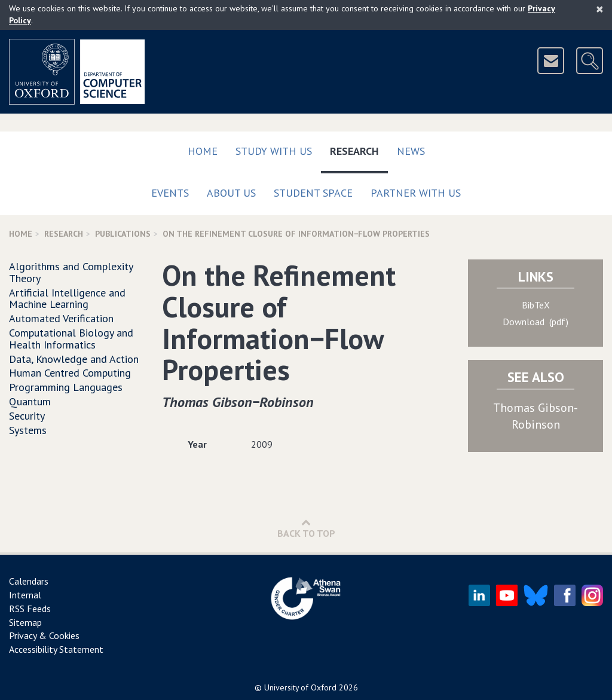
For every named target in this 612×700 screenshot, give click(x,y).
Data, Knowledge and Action (74, 359)
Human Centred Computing (70, 373)
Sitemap (25, 622)
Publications (123, 234)
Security (27, 416)
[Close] (600, 9)
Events (170, 193)
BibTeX (536, 305)
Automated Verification (61, 318)
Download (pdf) (535, 322)
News (411, 151)
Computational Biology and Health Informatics (71, 339)
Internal (25, 595)
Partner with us (416, 193)
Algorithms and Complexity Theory (71, 272)
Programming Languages (66, 387)
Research (359, 149)
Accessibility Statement (56, 649)
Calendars (29, 581)
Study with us (274, 151)
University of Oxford (300, 687)
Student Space (313, 193)
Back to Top (306, 528)
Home (203, 151)
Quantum (30, 401)
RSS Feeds (30, 609)
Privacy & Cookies (44, 635)
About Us (231, 193)
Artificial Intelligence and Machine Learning (67, 299)
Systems (28, 430)
